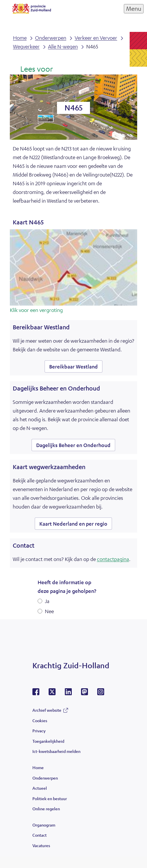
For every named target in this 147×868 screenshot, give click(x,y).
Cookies (40, 720)
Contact (39, 835)
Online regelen (46, 809)
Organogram (44, 825)
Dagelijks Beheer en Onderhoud (73, 445)
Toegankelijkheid (48, 741)
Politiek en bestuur (50, 798)
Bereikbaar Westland (73, 366)
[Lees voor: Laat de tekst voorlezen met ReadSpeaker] (33, 69)
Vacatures (41, 845)
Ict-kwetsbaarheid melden (56, 751)
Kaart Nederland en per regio (73, 524)
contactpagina (113, 559)
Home (38, 767)
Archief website (47, 710)
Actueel (40, 788)
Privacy (39, 731)
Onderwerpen (45, 778)
